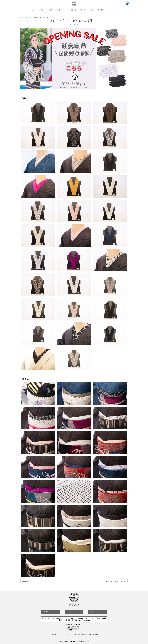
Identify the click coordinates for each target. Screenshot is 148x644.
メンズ (58, 10)
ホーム (22, 17)
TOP (34, 10)
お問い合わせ (54, 634)
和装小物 (74, 10)
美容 (92, 10)
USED (114, 10)
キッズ (65, 10)
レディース (43, 10)
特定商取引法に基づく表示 (83, 634)
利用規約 (96, 634)
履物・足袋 (83, 10)
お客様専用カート (102, 10)
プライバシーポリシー (67, 634)
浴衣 (51, 10)
